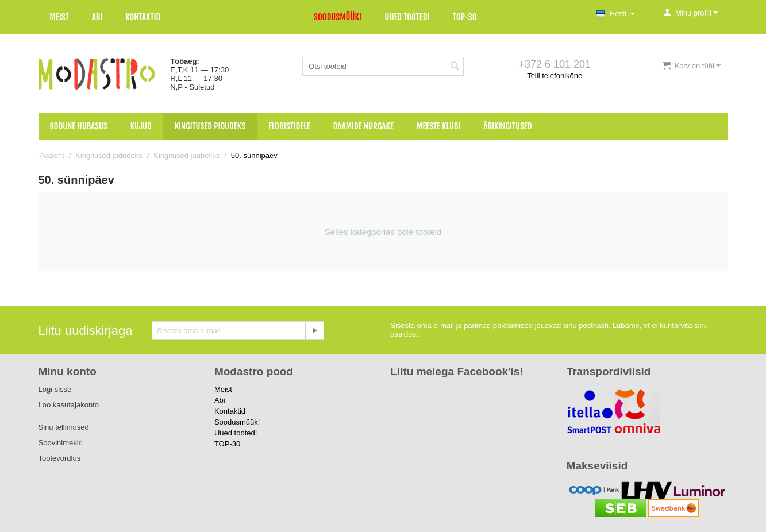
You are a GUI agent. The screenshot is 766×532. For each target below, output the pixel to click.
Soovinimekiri (61, 443)
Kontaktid (143, 17)
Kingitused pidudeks (210, 126)
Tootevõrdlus (60, 458)
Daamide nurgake (363, 126)
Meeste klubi (439, 126)
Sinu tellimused (64, 427)
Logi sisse (55, 389)
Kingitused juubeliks (186, 155)
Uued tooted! (407, 17)
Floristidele (289, 126)
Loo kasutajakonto (69, 405)
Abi (97, 17)
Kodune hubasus (79, 126)
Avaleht (52, 155)
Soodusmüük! (338, 17)
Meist (59, 17)
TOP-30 (465, 17)
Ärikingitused (507, 126)
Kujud (141, 126)
